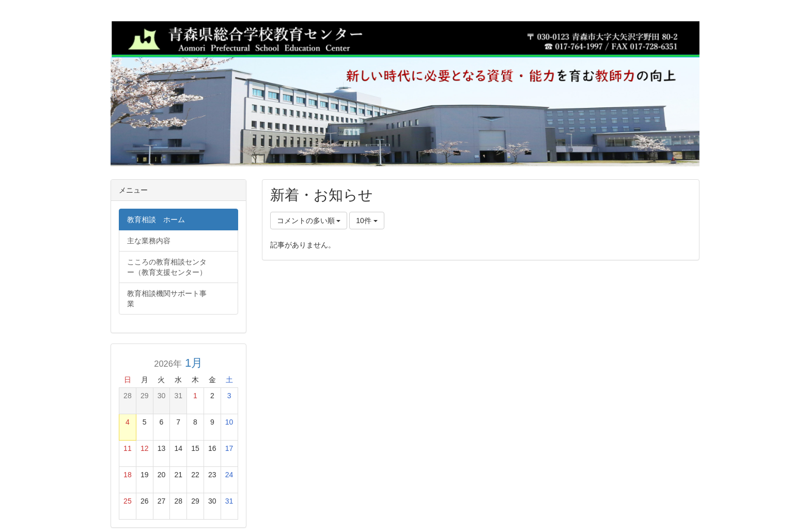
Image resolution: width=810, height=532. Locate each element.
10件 (367, 221)
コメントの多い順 (309, 221)
